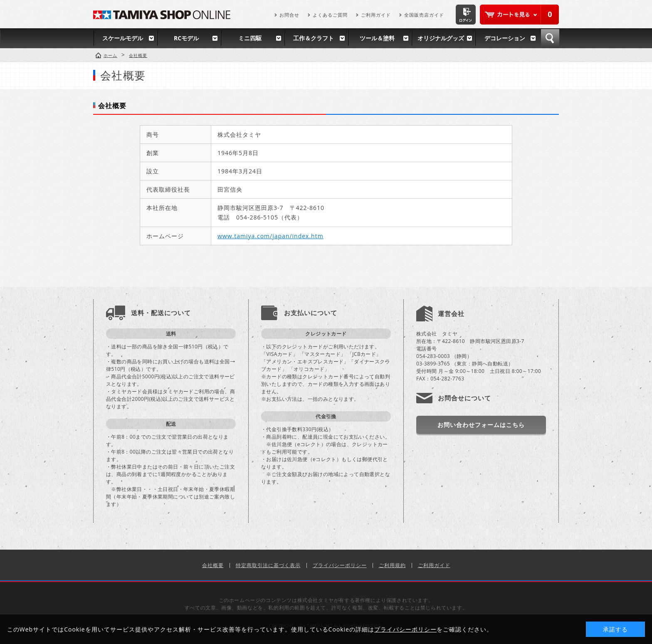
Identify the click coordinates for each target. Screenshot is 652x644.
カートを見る (519, 15)
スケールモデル (123, 38)
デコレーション (505, 38)
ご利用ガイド (376, 15)
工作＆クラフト (314, 38)
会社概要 (213, 565)
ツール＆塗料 (377, 38)
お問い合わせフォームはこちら (481, 425)
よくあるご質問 (330, 15)
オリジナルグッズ (441, 38)
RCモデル (186, 38)
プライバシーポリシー (340, 565)
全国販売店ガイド (424, 15)
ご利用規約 (392, 565)
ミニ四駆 (250, 38)
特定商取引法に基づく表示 (268, 565)
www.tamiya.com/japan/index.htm (270, 236)
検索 (550, 38)
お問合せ (289, 15)
